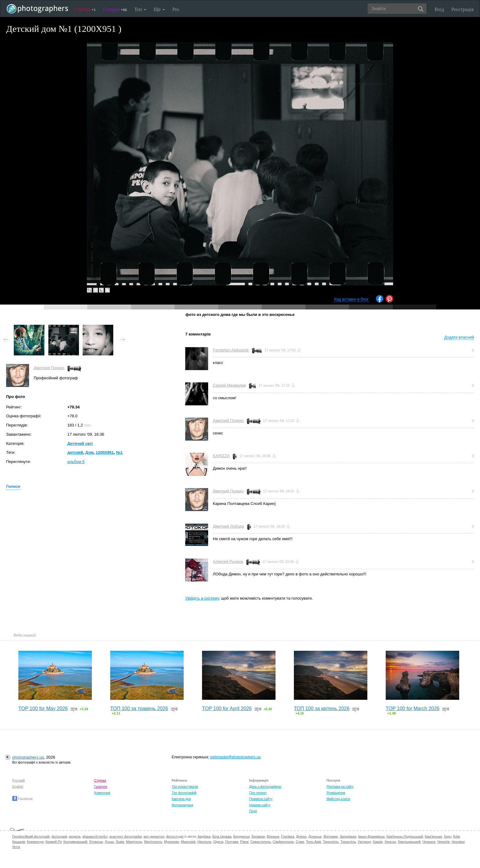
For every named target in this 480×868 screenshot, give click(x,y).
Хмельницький (409, 842)
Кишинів (19, 842)
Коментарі (102, 793)
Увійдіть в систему (202, 598)
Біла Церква (222, 836)
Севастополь (261, 842)
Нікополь (204, 842)
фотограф (59, 836)
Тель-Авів (313, 842)
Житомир (330, 836)
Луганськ (96, 842)
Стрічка (85, 9)
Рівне (244, 842)
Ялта (16, 847)
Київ (457, 836)
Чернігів (443, 842)
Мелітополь (153, 842)
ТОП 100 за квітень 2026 (322, 709)
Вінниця (273, 836)
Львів (120, 842)
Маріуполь (134, 842)
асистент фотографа (126, 836)
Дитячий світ (80, 443)
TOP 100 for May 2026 (43, 709)
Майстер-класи (338, 799)
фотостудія (175, 836)
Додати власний (459, 337)
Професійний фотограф (31, 836)
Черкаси (429, 842)
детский (75, 452)
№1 (119, 452)
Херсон (390, 842)
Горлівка (288, 836)
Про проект (258, 793)
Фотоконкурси (182, 805)
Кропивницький (75, 842)
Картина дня (181, 799)
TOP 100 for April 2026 (227, 709)
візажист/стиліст (95, 836)
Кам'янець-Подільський (405, 836)
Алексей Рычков (228, 561)
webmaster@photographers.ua (235, 757)
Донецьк (315, 836)
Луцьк (109, 842)
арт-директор (154, 836)
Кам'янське (434, 836)
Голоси (13, 486)
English (18, 787)
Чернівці (458, 842)
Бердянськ (242, 836)
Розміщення (336, 793)
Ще (159, 9)
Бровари (258, 836)
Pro (176, 9)
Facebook (22, 799)
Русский (19, 780)
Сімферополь (283, 842)
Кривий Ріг (54, 842)
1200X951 (105, 452)
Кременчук (35, 842)
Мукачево (172, 842)
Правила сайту (261, 799)
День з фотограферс (265, 787)
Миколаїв (188, 842)
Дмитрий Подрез (49, 368)
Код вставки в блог (351, 299)
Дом (89, 452)
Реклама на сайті (340, 787)
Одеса (218, 842)
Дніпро (301, 836)
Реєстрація (463, 9)
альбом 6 (76, 462)
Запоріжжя (348, 836)
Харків (378, 842)
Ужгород (364, 842)
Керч (448, 836)
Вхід (439, 9)
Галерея (115, 9)
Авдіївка (204, 836)
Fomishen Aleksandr (231, 350)
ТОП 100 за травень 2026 (139, 709)
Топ (140, 9)
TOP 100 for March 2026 (413, 709)
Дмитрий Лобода (228, 526)
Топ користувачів (185, 787)
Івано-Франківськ (371, 836)
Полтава (232, 842)
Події (253, 811)
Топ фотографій (184, 793)
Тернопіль (331, 842)
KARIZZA (221, 456)
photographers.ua (28, 757)
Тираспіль (348, 842)
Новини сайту (260, 805)
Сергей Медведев (229, 385)
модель (75, 836)
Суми (300, 842)
